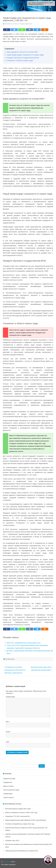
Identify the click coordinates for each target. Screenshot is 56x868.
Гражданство (8, 782)
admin (6, 24)
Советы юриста (9, 797)
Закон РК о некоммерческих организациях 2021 (24, 643)
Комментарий (10, 697)
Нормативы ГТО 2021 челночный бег (18, 816)
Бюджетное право (9, 779)
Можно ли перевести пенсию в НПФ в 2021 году (21, 813)
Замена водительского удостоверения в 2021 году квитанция (26, 820)
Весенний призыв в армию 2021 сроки (18, 809)
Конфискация (10, 659)
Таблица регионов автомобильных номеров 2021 (22, 851)
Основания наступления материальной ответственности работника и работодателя (15, 670)
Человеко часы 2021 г (13, 841)
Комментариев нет (26, 24)
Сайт (8, 742)
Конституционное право (11, 790)
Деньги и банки (8, 786)
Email (8, 732)
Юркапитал (7, 862)
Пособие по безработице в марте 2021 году (20, 824)
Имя (8, 722)
